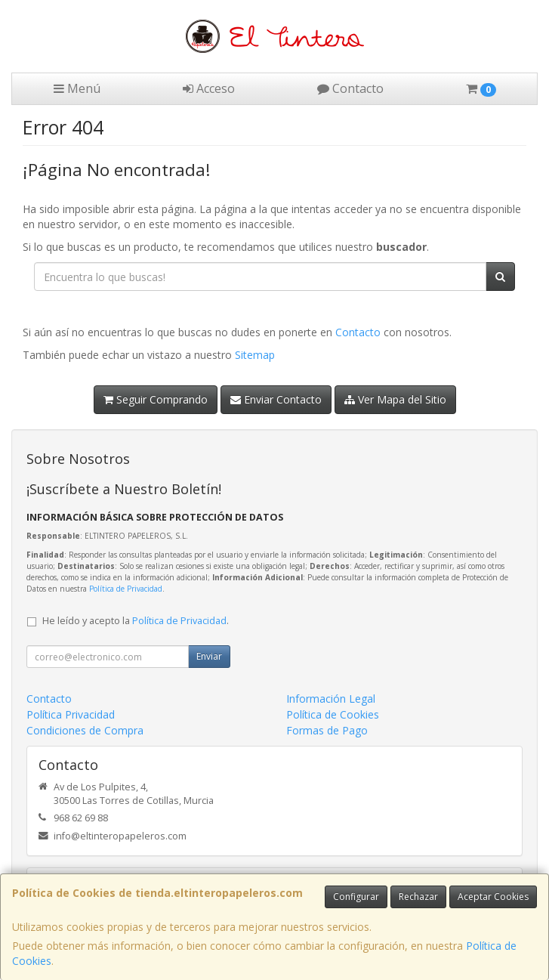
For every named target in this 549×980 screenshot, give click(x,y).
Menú (77, 88)
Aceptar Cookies (493, 897)
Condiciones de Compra (85, 730)
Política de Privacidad (126, 589)
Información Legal (331, 699)
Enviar (209, 656)
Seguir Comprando (156, 399)
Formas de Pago (327, 730)
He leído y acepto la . (136, 621)
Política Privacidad (71, 714)
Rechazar (418, 897)
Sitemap (255, 355)
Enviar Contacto (276, 399)
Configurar (356, 897)
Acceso (209, 88)
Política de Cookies (333, 714)
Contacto (350, 88)
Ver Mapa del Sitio (395, 399)
